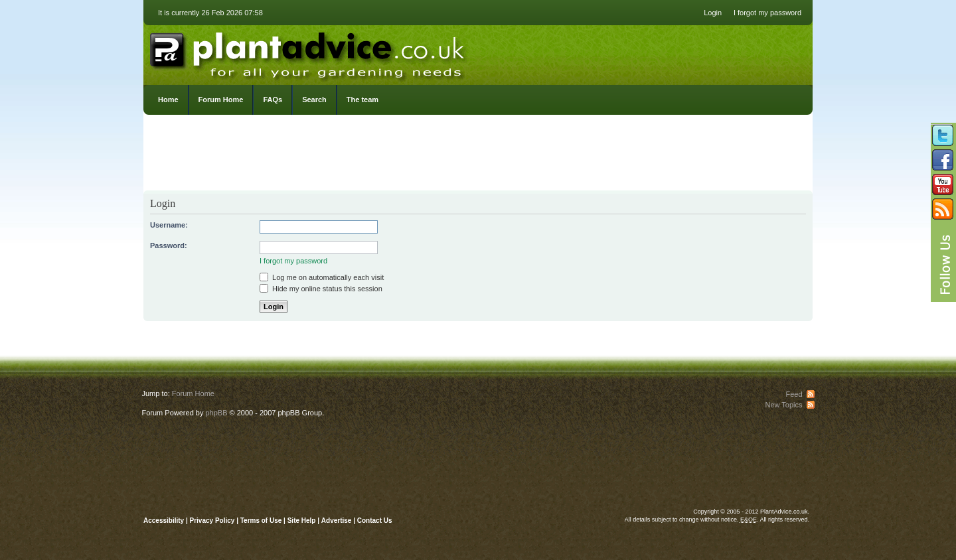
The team (362, 100)
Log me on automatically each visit (322, 277)
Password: (169, 245)
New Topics (783, 405)
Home (168, 100)
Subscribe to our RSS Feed (943, 209)
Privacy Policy (213, 521)
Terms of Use (261, 521)
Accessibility (164, 521)
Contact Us (375, 521)
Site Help (302, 521)
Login (713, 13)
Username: (169, 225)
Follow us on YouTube (943, 184)
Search (314, 100)
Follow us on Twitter (943, 135)
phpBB (216, 413)
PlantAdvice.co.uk (309, 52)
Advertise (337, 521)
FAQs (273, 100)
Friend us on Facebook (943, 160)
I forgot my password (767, 13)
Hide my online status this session (321, 289)
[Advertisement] (478, 156)
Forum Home (221, 100)
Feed (794, 394)
